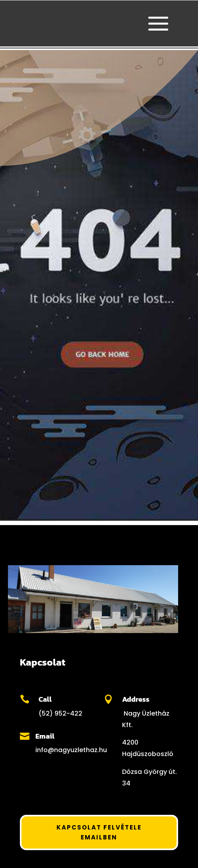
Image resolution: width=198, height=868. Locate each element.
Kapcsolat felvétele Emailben (99, 832)
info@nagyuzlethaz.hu (71, 750)
